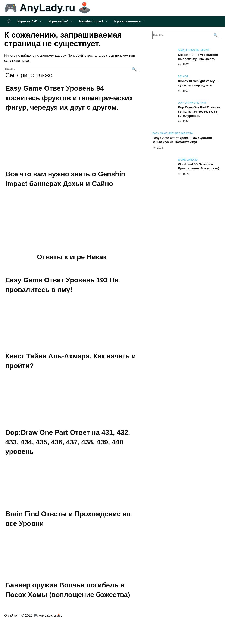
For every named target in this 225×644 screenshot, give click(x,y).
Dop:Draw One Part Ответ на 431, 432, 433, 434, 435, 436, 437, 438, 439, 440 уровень (68, 442)
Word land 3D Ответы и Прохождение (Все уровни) (199, 166)
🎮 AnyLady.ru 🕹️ (48, 8)
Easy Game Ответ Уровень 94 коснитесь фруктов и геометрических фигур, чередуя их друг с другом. (69, 98)
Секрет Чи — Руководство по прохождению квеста (198, 57)
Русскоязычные (127, 21)
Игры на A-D (27, 21)
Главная (9, 21)
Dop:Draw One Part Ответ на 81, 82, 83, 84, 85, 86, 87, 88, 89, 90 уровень (199, 112)
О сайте (11, 615)
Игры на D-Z (58, 21)
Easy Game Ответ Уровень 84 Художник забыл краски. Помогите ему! (182, 140)
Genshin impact (91, 21)
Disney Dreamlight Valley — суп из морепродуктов (198, 83)
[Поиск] (133, 69)
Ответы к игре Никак (72, 257)
